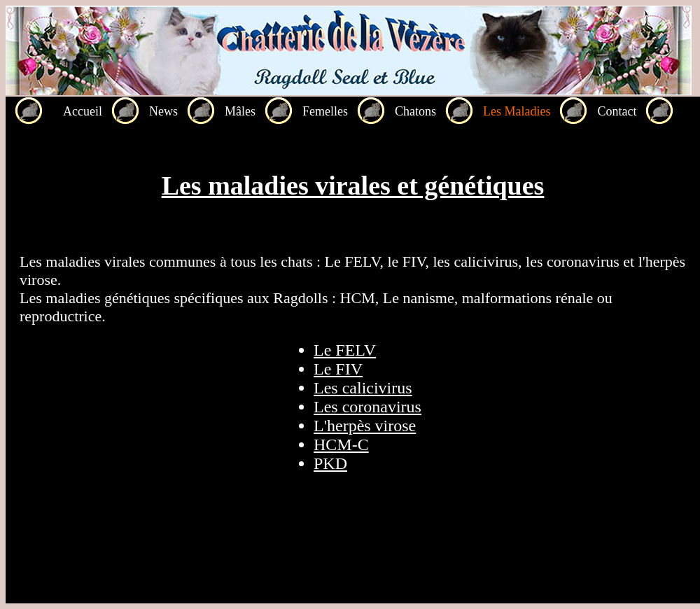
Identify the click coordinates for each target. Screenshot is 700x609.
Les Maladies (517, 111)
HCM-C (341, 444)
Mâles (240, 111)
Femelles (325, 111)
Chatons (415, 111)
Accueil (83, 111)
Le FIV (338, 369)
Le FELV (345, 350)
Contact (617, 111)
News (163, 111)
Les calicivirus (363, 388)
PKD (330, 463)
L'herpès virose (365, 426)
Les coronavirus (367, 407)
